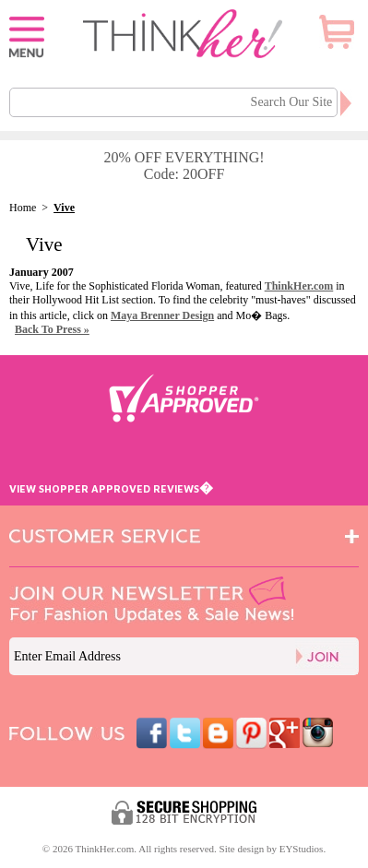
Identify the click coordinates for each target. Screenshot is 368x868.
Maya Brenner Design (162, 315)
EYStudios (302, 849)
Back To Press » (52, 329)
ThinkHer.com (299, 286)
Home (23, 208)
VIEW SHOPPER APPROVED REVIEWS (111, 488)
